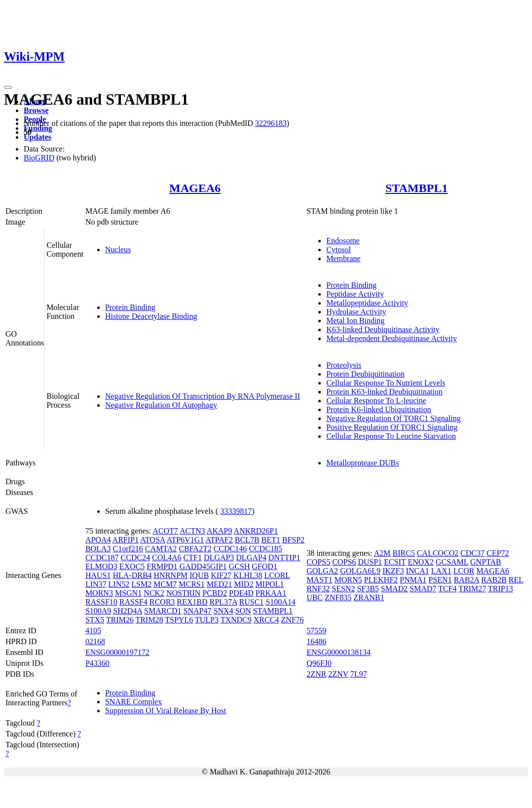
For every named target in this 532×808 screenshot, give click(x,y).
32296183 (271, 123)
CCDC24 (135, 558)
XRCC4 (266, 620)
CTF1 (193, 558)
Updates (38, 137)
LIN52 (119, 584)
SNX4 (224, 611)
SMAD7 (423, 589)
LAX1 (441, 571)
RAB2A (466, 580)
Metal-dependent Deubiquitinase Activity (392, 338)
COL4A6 (167, 558)
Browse (36, 110)
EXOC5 (132, 566)
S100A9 (98, 611)
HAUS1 (98, 575)
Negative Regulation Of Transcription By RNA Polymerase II (203, 396)
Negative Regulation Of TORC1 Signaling (393, 418)
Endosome (343, 241)
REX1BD (192, 602)
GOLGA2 (322, 571)
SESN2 (343, 589)
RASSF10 (101, 602)
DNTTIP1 (285, 558)
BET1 (271, 540)
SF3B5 (368, 589)
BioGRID (39, 158)
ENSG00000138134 (339, 652)
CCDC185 (266, 549)
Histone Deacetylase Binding (151, 316)
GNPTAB (486, 562)
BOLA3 (98, 549)
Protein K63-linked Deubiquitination (384, 392)
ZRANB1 (369, 597)
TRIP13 (501, 589)
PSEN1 (440, 580)
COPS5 (318, 562)
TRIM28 (150, 620)
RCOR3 (162, 602)
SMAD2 (394, 589)
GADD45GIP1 (203, 566)
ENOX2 (420, 562)
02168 (95, 641)
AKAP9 (220, 531)
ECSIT (395, 562)
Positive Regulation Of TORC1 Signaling (392, 427)
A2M (382, 553)
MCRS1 (191, 584)
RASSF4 (133, 602)
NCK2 (154, 593)
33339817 (236, 511)
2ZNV (338, 674)
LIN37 (96, 584)
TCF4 (447, 589)
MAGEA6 (195, 188)
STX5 (95, 620)
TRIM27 (472, 589)
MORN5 (348, 580)
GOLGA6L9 (360, 571)
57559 (316, 631)
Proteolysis (344, 365)
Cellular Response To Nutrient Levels (386, 383)
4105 (93, 631)
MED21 (220, 584)
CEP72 (498, 553)
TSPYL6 (179, 620)
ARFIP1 (126, 540)
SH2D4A (128, 611)
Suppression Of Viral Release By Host (166, 711)
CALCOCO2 (438, 553)
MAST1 (319, 580)
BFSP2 (293, 540)
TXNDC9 (236, 620)
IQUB (199, 575)
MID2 (244, 584)
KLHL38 (248, 575)
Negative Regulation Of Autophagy (161, 405)
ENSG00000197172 (117, 652)
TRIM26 (120, 620)
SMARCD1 (163, 611)
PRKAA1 (271, 593)
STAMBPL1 (417, 188)
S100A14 (280, 602)
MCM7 (165, 584)
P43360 (97, 663)
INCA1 (417, 571)
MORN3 (99, 593)
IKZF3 (393, 571)
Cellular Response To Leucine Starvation (391, 436)
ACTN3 (192, 531)
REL (516, 580)
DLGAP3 (219, 558)
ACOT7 (165, 531)
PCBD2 (215, 593)
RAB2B (494, 580)
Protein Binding (130, 307)
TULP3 (207, 620)
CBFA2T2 (195, 549)
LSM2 (141, 584)
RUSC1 (252, 602)
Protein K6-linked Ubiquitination (379, 409)
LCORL (277, 575)
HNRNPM (171, 575)
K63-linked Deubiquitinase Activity (383, 329)
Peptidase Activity (355, 294)
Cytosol (339, 250)
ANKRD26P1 (256, 531)
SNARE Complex (133, 702)
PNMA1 (413, 580)
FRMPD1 (162, 566)
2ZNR (316, 674)
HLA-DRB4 (132, 575)
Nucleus (118, 250)
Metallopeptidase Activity (367, 303)
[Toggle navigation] (8, 87)
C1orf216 (128, 549)
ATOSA (152, 540)
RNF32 (318, 589)
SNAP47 (198, 611)
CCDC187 (102, 558)
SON (243, 611)
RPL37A (224, 602)
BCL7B (247, 540)
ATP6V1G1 (186, 540)
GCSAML (452, 562)
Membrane (343, 258)
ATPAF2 (219, 540)
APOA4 (98, 540)
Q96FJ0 (319, 663)
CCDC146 (230, 549)
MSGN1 (128, 593)
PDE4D (241, 593)
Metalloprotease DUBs (362, 463)
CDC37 (473, 553)
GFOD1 (265, 566)
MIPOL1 (269, 584)
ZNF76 (292, 620)
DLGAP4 (251, 558)
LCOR (464, 571)
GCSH (240, 566)
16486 (316, 641)
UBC (315, 597)
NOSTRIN (183, 593)
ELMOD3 (101, 566)
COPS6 (344, 562)
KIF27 (221, 575)
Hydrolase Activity (356, 312)
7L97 (359, 674)
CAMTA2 (161, 549)
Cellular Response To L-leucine (376, 401)
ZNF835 (338, 597)
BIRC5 (403, 553)
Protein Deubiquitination (365, 374)
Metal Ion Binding (355, 321)
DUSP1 (370, 562)
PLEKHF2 (381, 580)
